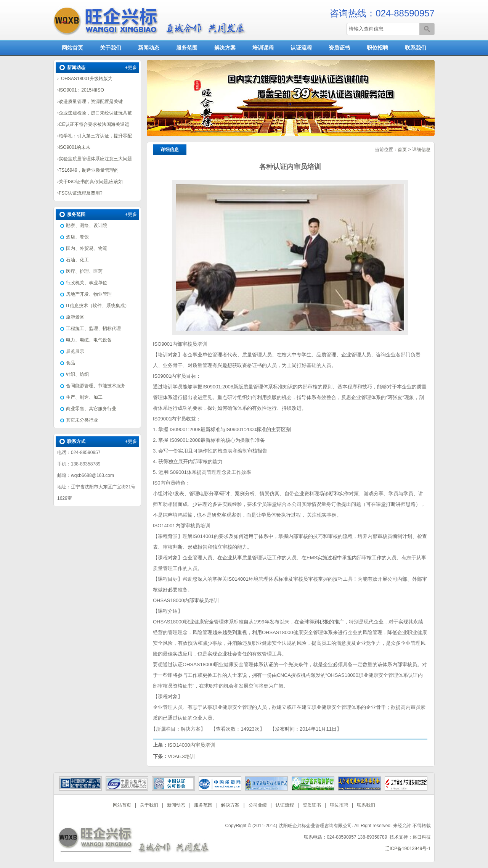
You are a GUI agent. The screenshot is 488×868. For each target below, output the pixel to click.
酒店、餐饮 (77, 237)
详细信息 (421, 150)
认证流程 (301, 48)
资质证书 (339, 48)
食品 (71, 363)
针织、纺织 (77, 374)
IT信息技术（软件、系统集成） (98, 306)
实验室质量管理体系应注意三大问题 (95, 159)
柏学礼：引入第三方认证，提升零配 (95, 136)
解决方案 (225, 48)
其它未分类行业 (82, 420)
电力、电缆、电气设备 (89, 340)
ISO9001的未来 (75, 147)
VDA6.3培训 (181, 756)
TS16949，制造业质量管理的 (89, 170)
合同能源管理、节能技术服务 (96, 386)
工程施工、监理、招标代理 (93, 329)
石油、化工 (77, 260)
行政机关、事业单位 (87, 283)
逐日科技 (422, 837)
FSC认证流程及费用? (81, 193)
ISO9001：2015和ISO (81, 90)
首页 (402, 150)
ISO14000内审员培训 (191, 745)
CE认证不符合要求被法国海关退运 (94, 124)
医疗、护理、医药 (84, 271)
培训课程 (263, 48)
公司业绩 (258, 805)
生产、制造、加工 (84, 397)
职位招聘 (377, 48)
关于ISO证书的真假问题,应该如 (91, 182)
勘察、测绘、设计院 (87, 225)
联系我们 (416, 48)
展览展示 (75, 351)
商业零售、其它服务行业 (91, 409)
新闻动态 (149, 48)
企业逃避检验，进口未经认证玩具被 (95, 113)
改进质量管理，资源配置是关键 (91, 101)
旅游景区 (75, 317)
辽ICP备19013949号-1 (408, 849)
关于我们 (111, 48)
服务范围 (187, 48)
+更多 (131, 68)
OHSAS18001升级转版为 (86, 79)
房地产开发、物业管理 (89, 294)
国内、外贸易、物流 (87, 248)
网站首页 (72, 48)
